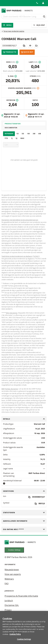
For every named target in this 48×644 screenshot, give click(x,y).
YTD (6, 138)
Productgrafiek (13, 124)
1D (18, 134)
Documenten (11, 128)
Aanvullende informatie (24, 521)
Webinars (9, 579)
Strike (35, 76)
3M (34, 134)
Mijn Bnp (39, 25)
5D (23, 134)
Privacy (8, 610)
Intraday (9, 134)
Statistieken (24, 513)
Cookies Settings (14, 550)
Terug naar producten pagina (14, 31)
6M (40, 134)
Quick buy (27, 52)
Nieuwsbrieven (12, 570)
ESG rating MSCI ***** (24, 529)
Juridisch (9, 601)
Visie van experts (13, 574)
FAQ (7, 584)
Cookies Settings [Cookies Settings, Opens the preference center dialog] (24, 641)
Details (24, 419)
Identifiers (24, 491)
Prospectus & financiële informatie (21, 596)
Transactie (10, 52)
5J (17, 138)
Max (22, 138)
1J (12, 138)
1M (28, 134)
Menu (7, 25)
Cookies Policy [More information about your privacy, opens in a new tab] (15, 636)
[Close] (45, 616)
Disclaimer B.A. (12, 605)
